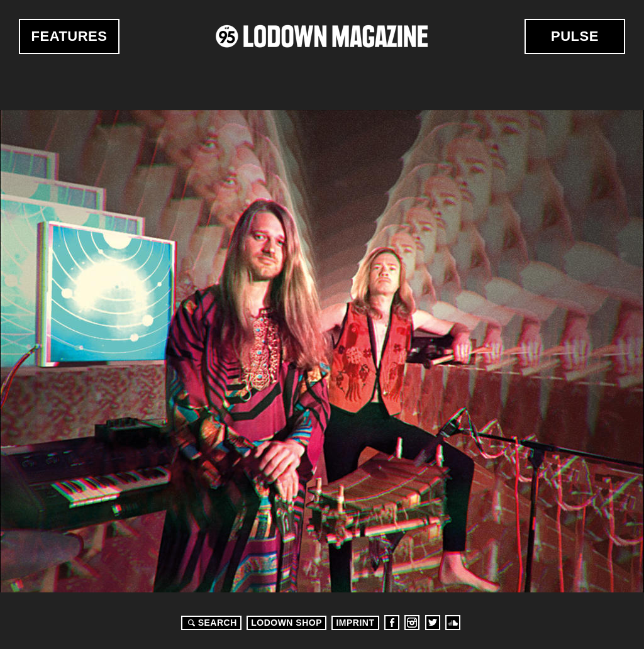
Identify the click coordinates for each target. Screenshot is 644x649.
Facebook (392, 623)
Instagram (412, 623)
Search (211, 623)
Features (69, 36)
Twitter (433, 623)
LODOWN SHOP (286, 623)
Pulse (575, 36)
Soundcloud (453, 623)
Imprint (355, 623)
